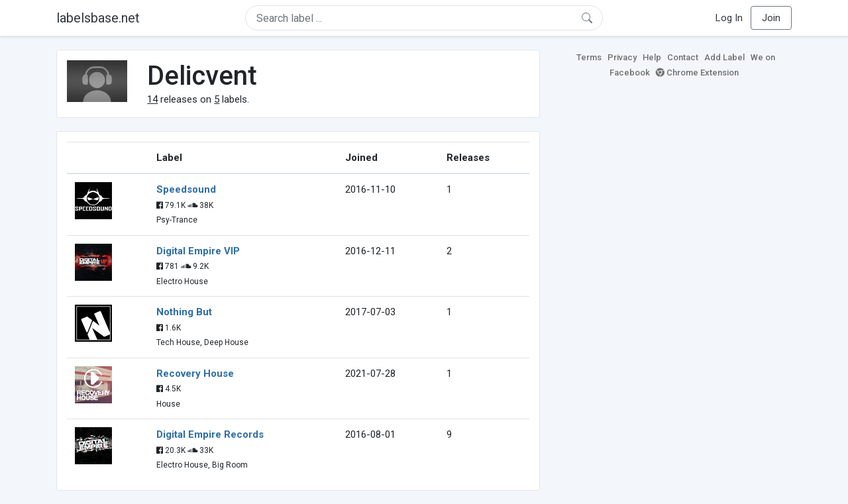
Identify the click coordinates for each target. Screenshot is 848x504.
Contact (683, 57)
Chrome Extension (697, 73)
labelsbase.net (98, 18)
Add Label (724, 57)
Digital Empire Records (210, 434)
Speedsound (186, 189)
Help (652, 57)
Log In (729, 18)
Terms (589, 57)
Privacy (622, 57)
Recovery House (195, 374)
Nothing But (184, 312)
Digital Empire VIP (198, 251)
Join (771, 18)
